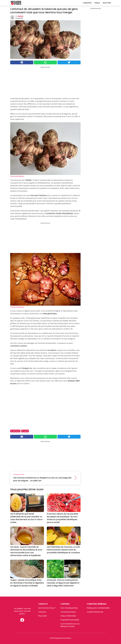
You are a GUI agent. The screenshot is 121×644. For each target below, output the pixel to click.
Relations (107, 3)
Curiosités (87, 3)
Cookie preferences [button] (95, 612)
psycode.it (43, 616)
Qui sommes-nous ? (47, 608)
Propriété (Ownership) (70, 620)
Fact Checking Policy (69, 608)
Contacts (42, 612)
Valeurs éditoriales (68, 616)
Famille (97, 3)
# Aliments (15, 431)
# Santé (25, 431)
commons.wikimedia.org (17, 176)
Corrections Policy (68, 612)
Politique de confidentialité (98, 608)
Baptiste (21, 16)
